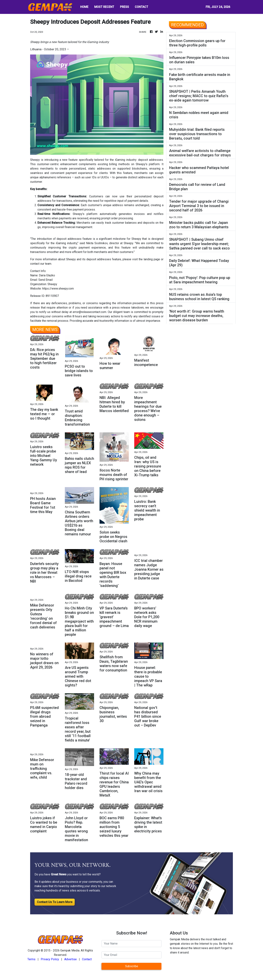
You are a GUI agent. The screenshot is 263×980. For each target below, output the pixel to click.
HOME (84, 7)
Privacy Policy (50, 959)
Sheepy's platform (148, 164)
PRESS (124, 7)
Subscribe (132, 966)
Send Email (45, 280)
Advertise (70, 959)
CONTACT (141, 7)
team (48, 264)
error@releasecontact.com (89, 312)
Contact (87, 959)
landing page (152, 259)
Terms (31, 959)
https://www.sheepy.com (58, 289)
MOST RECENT (104, 7)
